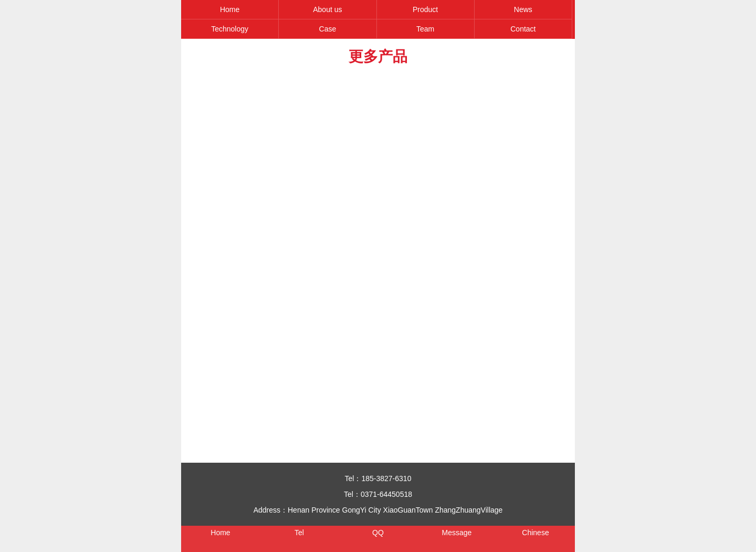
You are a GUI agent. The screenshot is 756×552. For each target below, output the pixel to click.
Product (425, 9)
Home (230, 9)
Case (328, 29)
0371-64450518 (386, 494)
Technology (230, 29)
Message (457, 533)
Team (425, 29)
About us (327, 9)
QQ (378, 533)
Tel (299, 533)
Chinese (535, 533)
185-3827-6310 (386, 478)
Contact (523, 29)
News (523, 9)
